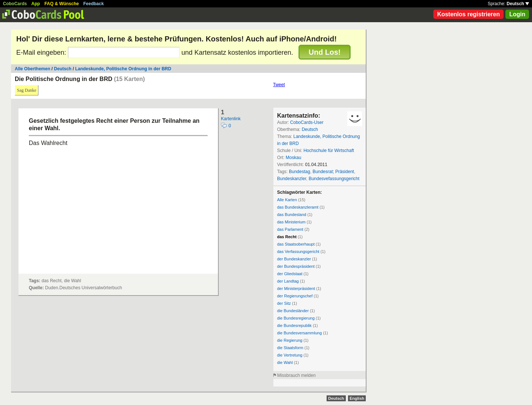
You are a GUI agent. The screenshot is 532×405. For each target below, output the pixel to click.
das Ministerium (291, 222)
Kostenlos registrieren (468, 14)
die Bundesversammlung (299, 333)
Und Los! (325, 52)
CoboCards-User (307, 122)
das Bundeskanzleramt (298, 207)
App (36, 4)
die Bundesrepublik (294, 325)
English (357, 398)
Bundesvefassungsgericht (334, 179)
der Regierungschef (295, 296)
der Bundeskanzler (294, 259)
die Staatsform (290, 348)
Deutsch (518, 4)
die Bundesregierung (296, 318)
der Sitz (284, 303)
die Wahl (285, 362)
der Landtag (288, 281)
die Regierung (290, 340)
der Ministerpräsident (296, 288)
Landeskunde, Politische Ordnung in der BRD (123, 69)
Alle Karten (287, 200)
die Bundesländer (293, 311)
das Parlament (290, 229)
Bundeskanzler (292, 179)
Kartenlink (231, 119)
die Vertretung (290, 355)
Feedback (94, 4)
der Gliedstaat (290, 274)
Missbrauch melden (296, 375)
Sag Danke (27, 90)
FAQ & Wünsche (62, 4)
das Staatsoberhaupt (296, 244)
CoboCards (15, 4)
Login (517, 14)
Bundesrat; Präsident (333, 172)
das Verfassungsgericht (298, 252)
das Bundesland (292, 215)
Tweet (279, 85)
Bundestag (299, 172)
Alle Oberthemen (33, 69)
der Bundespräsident (296, 266)
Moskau (293, 158)
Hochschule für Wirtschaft (329, 151)
